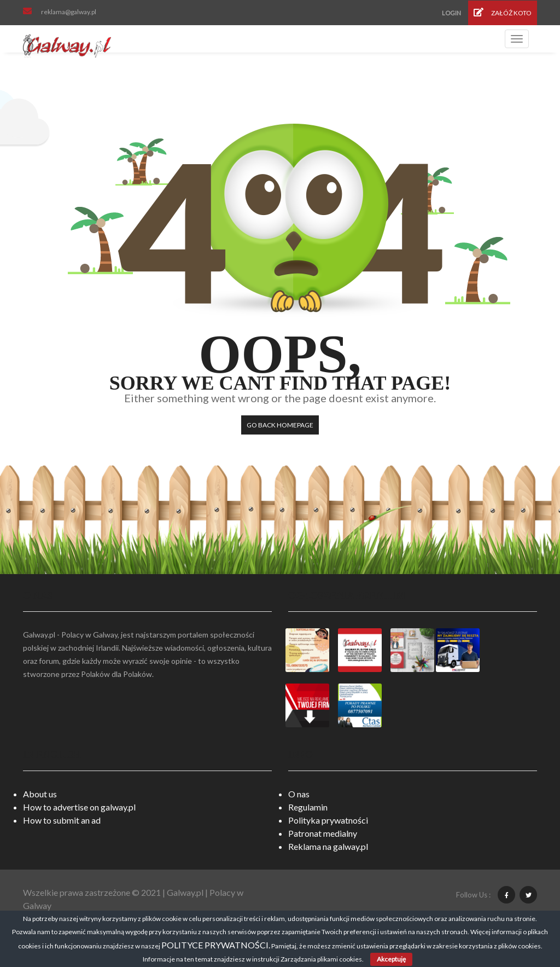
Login (451, 13)
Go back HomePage (280, 425)
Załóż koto (503, 12)
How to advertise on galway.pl (79, 807)
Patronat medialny (323, 833)
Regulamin (308, 807)
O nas (299, 794)
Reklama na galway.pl (328, 846)
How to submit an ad (62, 820)
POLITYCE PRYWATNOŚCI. (216, 945)
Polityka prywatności (328, 820)
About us (40, 794)
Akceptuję (391, 959)
